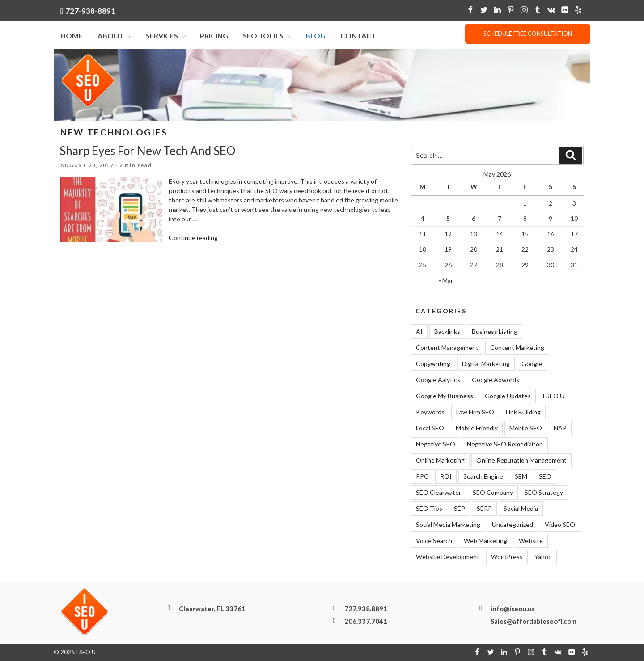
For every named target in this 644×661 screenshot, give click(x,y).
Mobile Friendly (477, 428)
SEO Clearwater (439, 493)
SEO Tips (429, 509)
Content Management (447, 348)
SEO (545, 477)
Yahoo (543, 557)
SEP (460, 509)
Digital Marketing (486, 364)
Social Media (521, 509)
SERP (484, 509)
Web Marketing (485, 541)
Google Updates (508, 396)
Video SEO (560, 525)
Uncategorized (513, 525)
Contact (358, 36)
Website (531, 541)
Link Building (523, 412)
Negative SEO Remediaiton (505, 444)
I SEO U (553, 396)
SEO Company (493, 493)
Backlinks (447, 332)
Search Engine (483, 477)
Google (532, 364)
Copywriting (433, 364)
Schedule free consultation (528, 34)
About (115, 36)
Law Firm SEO (475, 412)
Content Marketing (517, 348)
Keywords (430, 412)
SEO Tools (268, 36)
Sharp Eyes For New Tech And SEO (148, 151)
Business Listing (495, 332)
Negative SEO (436, 444)
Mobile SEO (526, 428)
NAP (560, 428)
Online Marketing (440, 461)
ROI (446, 477)
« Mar (446, 280)
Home (72, 36)
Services (167, 36)
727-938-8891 (90, 11)
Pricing (214, 36)
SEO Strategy (544, 493)
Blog (316, 36)
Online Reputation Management (521, 461)
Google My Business (445, 396)
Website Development (448, 557)
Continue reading (193, 238)
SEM (521, 477)
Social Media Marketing (448, 525)
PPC (422, 477)
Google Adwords (496, 380)
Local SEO (430, 428)
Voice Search (434, 541)
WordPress (507, 557)
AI (419, 332)
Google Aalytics (438, 380)
